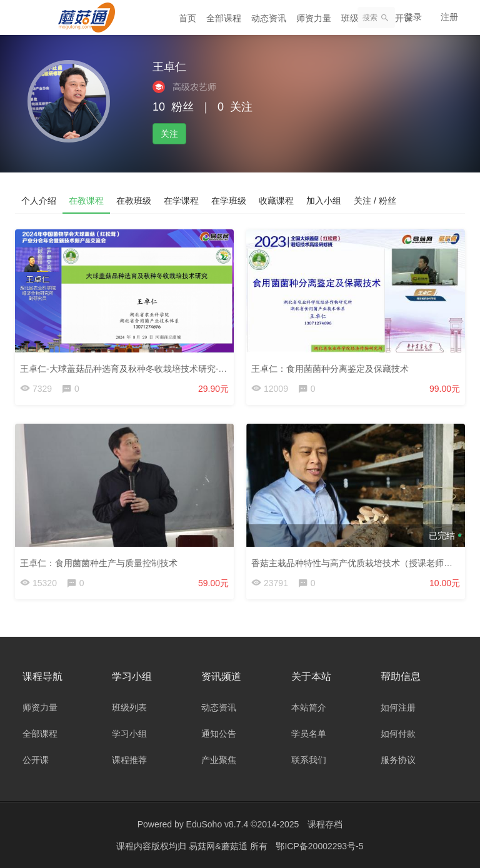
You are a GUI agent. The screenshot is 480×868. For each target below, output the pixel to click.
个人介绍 (39, 201)
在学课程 (181, 201)
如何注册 (398, 707)
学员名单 (309, 734)
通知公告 (219, 734)
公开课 (36, 760)
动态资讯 (269, 18)
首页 (187, 18)
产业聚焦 (219, 760)
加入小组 (324, 201)
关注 (169, 134)
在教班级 (134, 201)
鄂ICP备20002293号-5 (319, 846)
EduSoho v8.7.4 (217, 824)
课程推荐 (129, 760)
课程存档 (325, 824)
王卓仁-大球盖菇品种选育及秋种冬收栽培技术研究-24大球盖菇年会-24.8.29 (166, 369)
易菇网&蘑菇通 (219, 846)
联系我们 (309, 760)
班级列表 (129, 707)
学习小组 (129, 734)
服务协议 (398, 760)
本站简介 (309, 707)
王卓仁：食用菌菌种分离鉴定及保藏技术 (330, 369)
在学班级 (229, 201)
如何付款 (398, 734)
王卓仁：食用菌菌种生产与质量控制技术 (99, 563)
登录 (413, 17)
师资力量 (314, 18)
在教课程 (86, 201)
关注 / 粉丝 (375, 201)
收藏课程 (276, 201)
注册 (449, 17)
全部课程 (224, 18)
